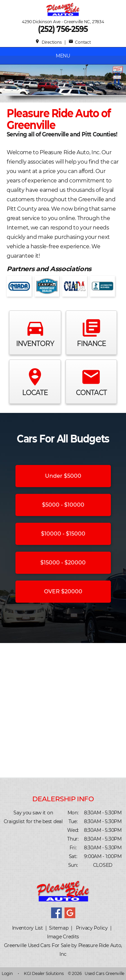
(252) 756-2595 (63, 29)
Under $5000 (63, 476)
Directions (48, 42)
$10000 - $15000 (63, 534)
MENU (63, 56)
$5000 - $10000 (63, 505)
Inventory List (28, 928)
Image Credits (63, 937)
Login (7, 973)
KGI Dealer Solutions (44, 973)
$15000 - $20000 (63, 563)
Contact (80, 42)
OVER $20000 (63, 591)
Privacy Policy (92, 928)
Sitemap (59, 928)
